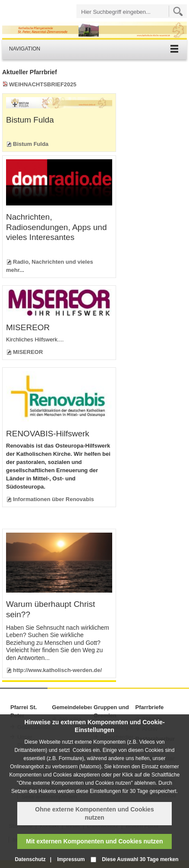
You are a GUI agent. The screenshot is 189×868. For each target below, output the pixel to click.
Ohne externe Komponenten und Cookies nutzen (94, 813)
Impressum (71, 859)
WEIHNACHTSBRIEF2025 (43, 84)
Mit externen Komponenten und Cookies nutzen (94, 841)
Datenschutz (30, 859)
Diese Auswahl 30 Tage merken (140, 859)
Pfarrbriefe (150, 707)
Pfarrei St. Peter (24, 711)
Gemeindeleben (72, 707)
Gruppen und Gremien (111, 711)
